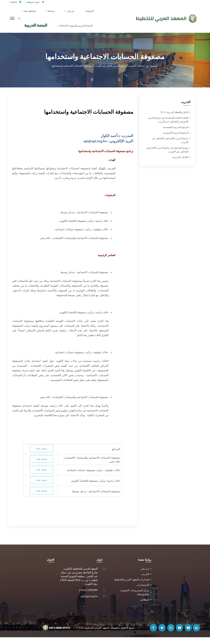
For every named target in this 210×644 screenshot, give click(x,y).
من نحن (70, 13)
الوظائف (145, 606)
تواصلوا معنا (35, 13)
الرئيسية (85, 13)
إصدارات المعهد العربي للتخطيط (132, 586)
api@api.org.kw (89, 603)
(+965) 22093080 (88, 597)
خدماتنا (54, 13)
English (14, 2)
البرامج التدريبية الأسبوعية (176, 139)
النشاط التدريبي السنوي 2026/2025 (74, 31)
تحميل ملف (41, 455)
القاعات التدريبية (180, 164)
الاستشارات (143, 592)
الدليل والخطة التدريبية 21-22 (174, 119)
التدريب (145, 581)
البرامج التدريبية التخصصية (176, 134)
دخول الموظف (35, 2)
